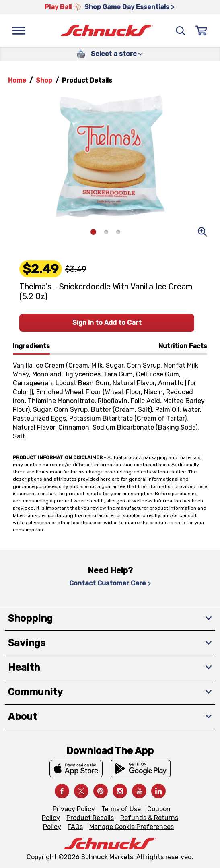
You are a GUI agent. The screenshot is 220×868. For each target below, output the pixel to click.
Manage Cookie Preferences (132, 827)
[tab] (31, 348)
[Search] (181, 31)
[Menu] (19, 31)
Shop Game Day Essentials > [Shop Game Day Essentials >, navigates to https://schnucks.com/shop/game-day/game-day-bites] (129, 7)
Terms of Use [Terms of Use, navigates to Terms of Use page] (121, 809)
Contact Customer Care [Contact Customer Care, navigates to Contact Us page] (110, 583)
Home (17, 80)
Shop (44, 80)
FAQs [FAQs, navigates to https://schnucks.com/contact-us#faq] (75, 827)
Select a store (117, 54)
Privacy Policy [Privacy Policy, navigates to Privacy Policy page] (74, 809)
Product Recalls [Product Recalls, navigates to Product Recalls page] (90, 818)
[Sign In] (201, 31)
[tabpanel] (110, 398)
